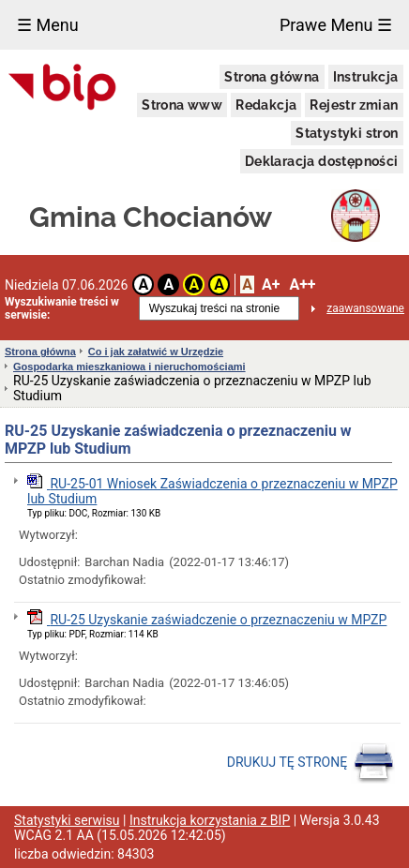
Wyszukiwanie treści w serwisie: (62, 308)
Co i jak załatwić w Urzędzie (156, 352)
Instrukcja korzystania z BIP (210, 820)
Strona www (182, 105)
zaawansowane (365, 308)
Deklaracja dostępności (322, 161)
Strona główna (272, 77)
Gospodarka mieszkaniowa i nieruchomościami (129, 367)
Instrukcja (366, 77)
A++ (302, 284)
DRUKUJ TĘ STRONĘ (311, 763)
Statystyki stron (347, 133)
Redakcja (266, 105)
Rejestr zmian (354, 105)
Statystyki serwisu (67, 820)
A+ (271, 284)
